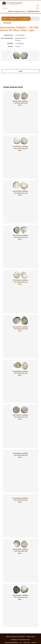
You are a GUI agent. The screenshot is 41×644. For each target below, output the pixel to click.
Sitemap (34, 643)
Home (5, 19)
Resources (13, 19)
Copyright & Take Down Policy (20, 640)
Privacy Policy (31, 637)
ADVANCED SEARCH (33, 11)
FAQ (21, 643)
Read (20, 71)
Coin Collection (24, 19)
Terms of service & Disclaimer (15, 637)
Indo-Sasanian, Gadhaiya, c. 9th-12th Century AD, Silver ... (21, 103)
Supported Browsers (11, 643)
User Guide (26, 643)
